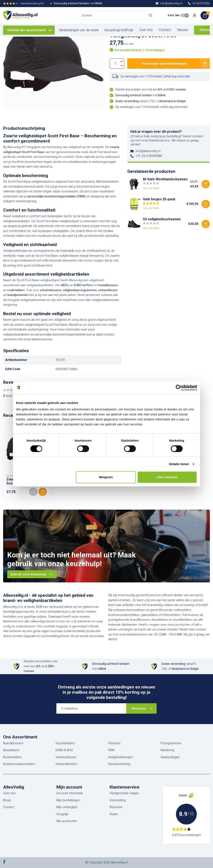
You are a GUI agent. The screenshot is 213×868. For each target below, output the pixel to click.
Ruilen (114, 814)
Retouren (116, 807)
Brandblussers (13, 743)
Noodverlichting (119, 764)
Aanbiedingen (170, 757)
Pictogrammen (171, 743)
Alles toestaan (167, 477)
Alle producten (67, 821)
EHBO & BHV (64, 750)
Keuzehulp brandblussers (123, 30)
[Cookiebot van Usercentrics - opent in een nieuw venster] (179, 388)
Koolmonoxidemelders (19, 764)
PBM (111, 750)
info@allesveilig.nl (148, 151)
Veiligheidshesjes (120, 757)
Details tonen (179, 464)
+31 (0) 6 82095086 (149, 156)
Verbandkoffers (66, 764)
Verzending (118, 800)
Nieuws (183, 30)
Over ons (146, 30)
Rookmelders (12, 757)
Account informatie (70, 793)
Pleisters (114, 743)
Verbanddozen (66, 757)
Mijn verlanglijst (67, 807)
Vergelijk (62, 814)
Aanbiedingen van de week (79, 30)
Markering (167, 750)
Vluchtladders (65, 743)
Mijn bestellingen (68, 800)
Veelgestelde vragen (124, 793)
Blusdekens (11, 750)
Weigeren (106, 477)
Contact (165, 30)
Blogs (129, 30)
